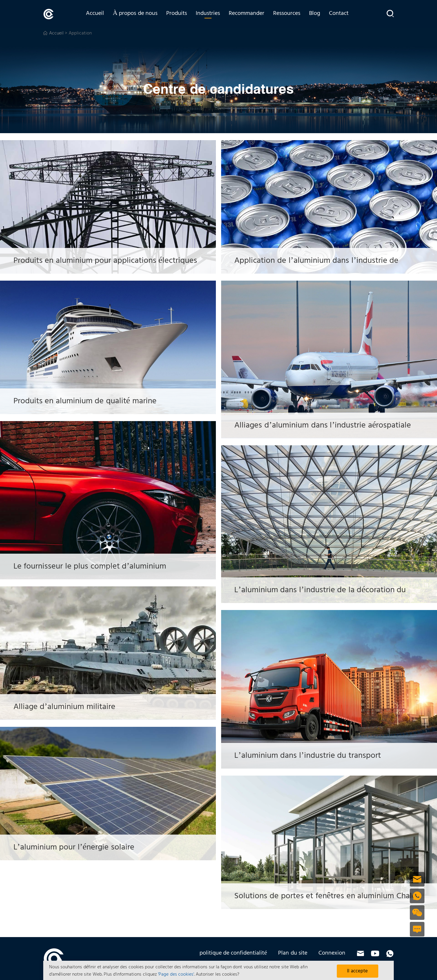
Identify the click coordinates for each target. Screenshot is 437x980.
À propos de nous (139, 14)
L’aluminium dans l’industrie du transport (315, 755)
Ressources (290, 14)
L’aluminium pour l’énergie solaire (80, 847)
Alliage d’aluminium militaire (70, 707)
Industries (211, 14)
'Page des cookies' (176, 974)
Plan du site (293, 953)
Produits (180, 14)
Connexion (332, 953)
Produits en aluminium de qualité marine (92, 401)
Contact (342, 14)
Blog (318, 14)
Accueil (98, 14)
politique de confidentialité (233, 953)
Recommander (250, 14)
